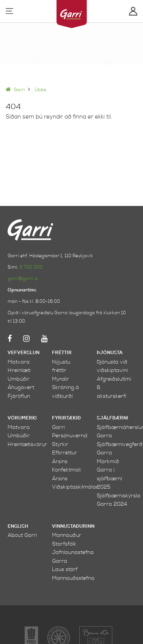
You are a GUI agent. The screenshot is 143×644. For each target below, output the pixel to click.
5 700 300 (31, 267)
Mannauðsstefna (73, 578)
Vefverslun (24, 353)
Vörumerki (22, 418)
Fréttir (62, 353)
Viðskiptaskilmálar (75, 487)
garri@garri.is (23, 279)
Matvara (19, 362)
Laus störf (65, 569)
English (18, 526)
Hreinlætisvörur (27, 444)
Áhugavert (21, 387)
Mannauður (67, 535)
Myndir (60, 379)
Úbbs (40, 90)
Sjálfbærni (112, 418)
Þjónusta (110, 353)
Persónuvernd (70, 436)
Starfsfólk (64, 544)
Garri (15, 90)
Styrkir (60, 444)
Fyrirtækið (66, 418)
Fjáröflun (19, 396)
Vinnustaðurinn (73, 526)
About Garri (22, 535)
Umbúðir (19, 379)
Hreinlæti (19, 370)
